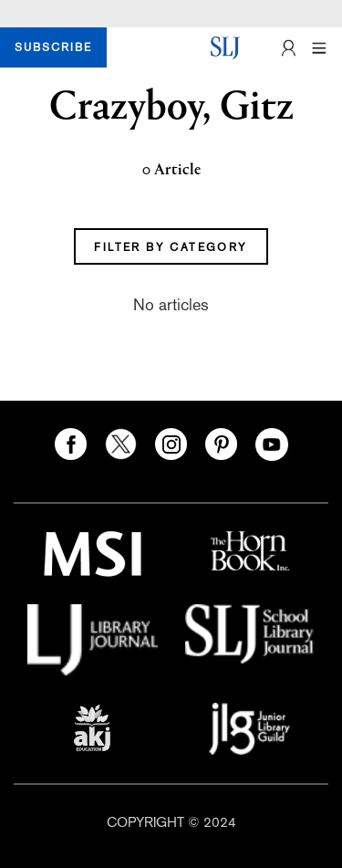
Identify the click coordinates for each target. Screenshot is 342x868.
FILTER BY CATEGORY (171, 247)
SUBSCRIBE (53, 47)
